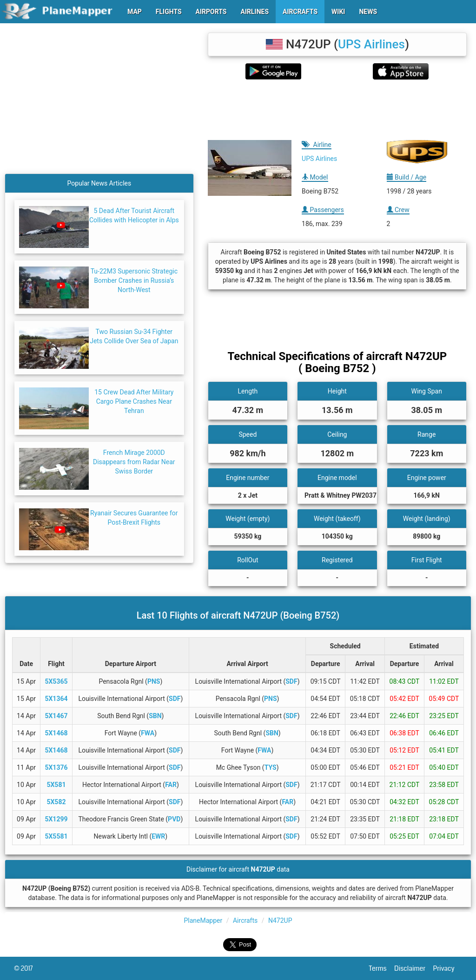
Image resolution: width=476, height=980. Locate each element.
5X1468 (56, 733)
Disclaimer (413, 968)
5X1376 (56, 767)
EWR (158, 836)
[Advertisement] (337, 110)
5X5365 (56, 681)
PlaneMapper (203, 920)
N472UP (280, 920)
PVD (174, 819)
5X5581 (56, 836)
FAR (171, 785)
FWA (148, 733)
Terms (382, 968)
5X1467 (56, 716)
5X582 (56, 802)
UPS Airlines (371, 44)
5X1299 (56, 819)
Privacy (448, 968)
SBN (155, 716)
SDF (291, 681)
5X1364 (56, 699)
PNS (154, 681)
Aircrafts (245, 920)
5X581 (56, 785)
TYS (271, 767)
